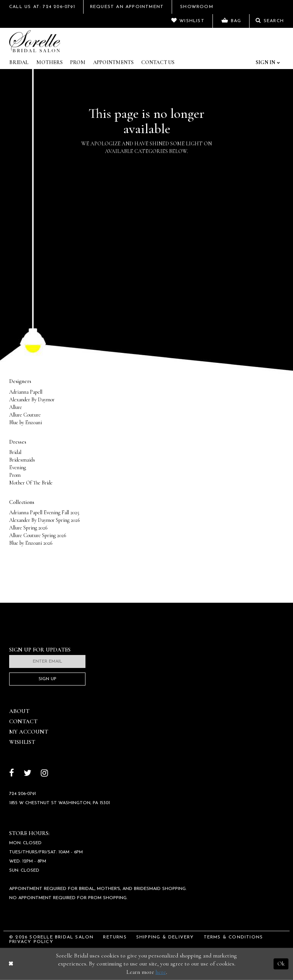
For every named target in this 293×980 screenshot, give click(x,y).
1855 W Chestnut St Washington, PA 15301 (60, 803)
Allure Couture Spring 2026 (38, 535)
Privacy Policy (31, 942)
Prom (78, 62)
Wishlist (22, 742)
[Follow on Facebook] (12, 774)
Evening (18, 467)
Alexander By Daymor (32, 400)
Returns (115, 937)
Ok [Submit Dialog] (281, 964)
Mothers (49, 62)
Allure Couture (25, 415)
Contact (23, 721)
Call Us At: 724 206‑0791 (42, 7)
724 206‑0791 (23, 794)
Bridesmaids (22, 460)
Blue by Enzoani (26, 422)
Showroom (197, 7)
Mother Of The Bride (31, 483)
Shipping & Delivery (165, 937)
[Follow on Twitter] (27, 774)
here (161, 972)
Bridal (19, 62)
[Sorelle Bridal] (35, 41)
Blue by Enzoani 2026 (31, 543)
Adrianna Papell (26, 392)
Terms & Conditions (233, 937)
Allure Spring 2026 (28, 528)
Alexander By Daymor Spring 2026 (44, 520)
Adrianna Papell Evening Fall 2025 (44, 513)
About (19, 711)
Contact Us (158, 62)
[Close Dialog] (11, 964)
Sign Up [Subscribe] (47, 679)
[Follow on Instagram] (44, 774)
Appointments (113, 62)
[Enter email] (47, 661)
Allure (16, 407)
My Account (29, 732)
